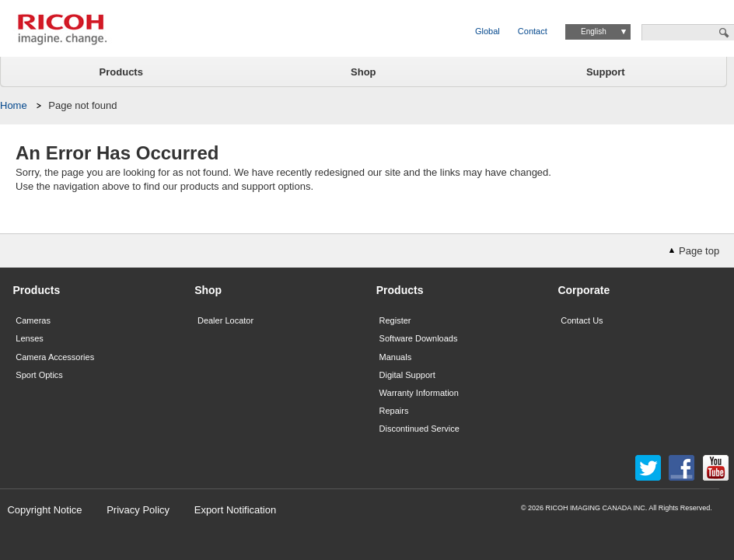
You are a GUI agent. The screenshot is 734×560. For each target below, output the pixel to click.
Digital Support (407, 375)
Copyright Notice (44, 510)
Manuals (396, 357)
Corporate (584, 290)
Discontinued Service (419, 429)
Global (488, 31)
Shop (364, 72)
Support (606, 72)
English (594, 31)
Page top (699, 251)
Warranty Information (419, 393)
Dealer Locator (225, 320)
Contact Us (582, 320)
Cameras (33, 320)
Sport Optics (39, 375)
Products (121, 72)
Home (14, 105)
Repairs (394, 411)
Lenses (29, 338)
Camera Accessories (55, 357)
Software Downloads (419, 338)
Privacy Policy (138, 510)
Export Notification (236, 510)
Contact (533, 31)
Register (395, 320)
